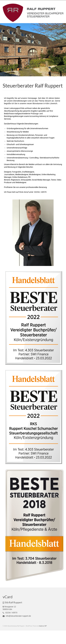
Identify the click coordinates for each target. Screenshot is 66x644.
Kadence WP (43, 626)
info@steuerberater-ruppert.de (17, 616)
